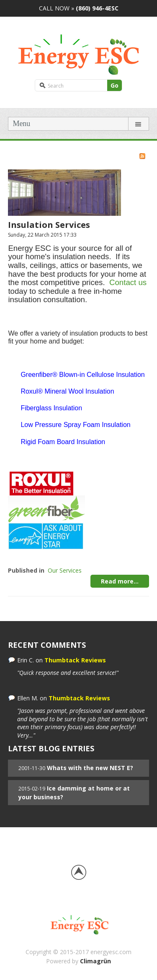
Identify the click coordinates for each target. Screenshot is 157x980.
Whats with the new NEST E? (90, 768)
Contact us (128, 282)
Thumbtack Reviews (75, 660)
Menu (21, 124)
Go (115, 85)
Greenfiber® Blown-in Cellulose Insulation (82, 375)
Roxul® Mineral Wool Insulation (67, 391)
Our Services (65, 570)
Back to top (79, 872)
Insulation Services (49, 225)
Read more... (120, 581)
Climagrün (95, 961)
